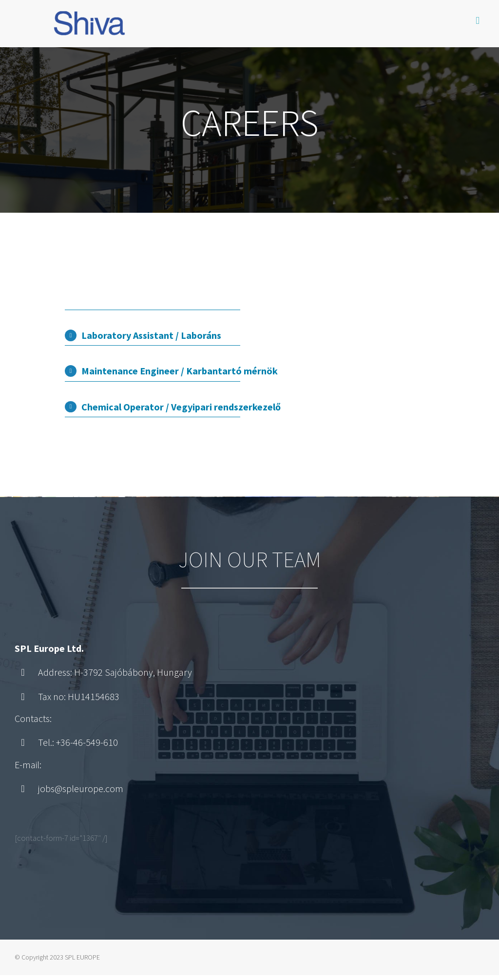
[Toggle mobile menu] (478, 21)
